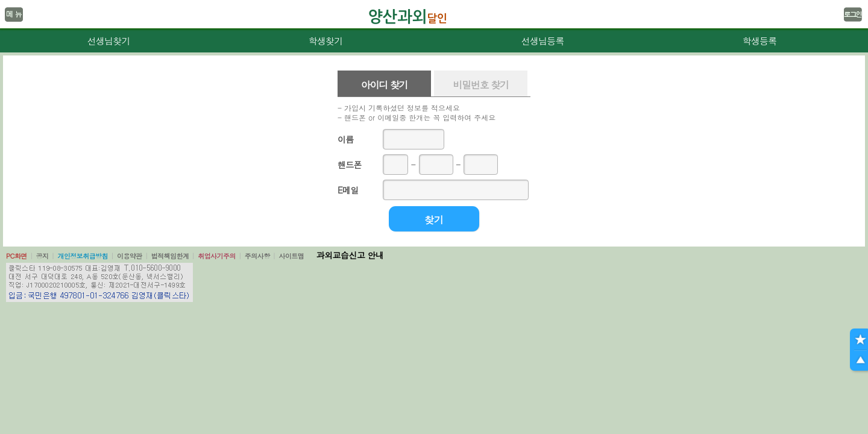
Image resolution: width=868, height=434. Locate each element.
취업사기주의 (217, 256)
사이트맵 (291, 256)
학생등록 (760, 41)
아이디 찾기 (385, 85)
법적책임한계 (170, 256)
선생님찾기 (108, 41)
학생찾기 (326, 41)
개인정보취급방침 (83, 256)
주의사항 (257, 256)
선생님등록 (542, 41)
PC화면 (17, 256)
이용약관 (130, 256)
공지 (42, 256)
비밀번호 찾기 (480, 85)
